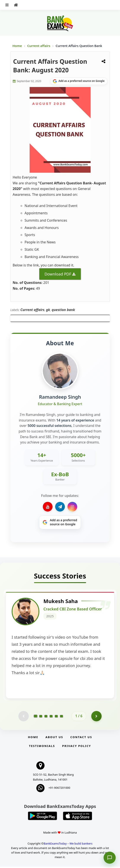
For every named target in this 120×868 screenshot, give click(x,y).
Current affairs (39, 46)
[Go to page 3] (46, 717)
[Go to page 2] (41, 717)
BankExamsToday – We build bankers (68, 845)
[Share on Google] (79, 81)
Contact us (81, 738)
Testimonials (42, 747)
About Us (54, 738)
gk (48, 310)
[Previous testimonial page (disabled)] (23, 717)
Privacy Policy (77, 747)
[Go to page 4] (51, 717)
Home (17, 46)
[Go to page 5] (56, 717)
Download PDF (58, 274)
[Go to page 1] (36, 717)
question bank (63, 310)
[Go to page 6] (61, 717)
